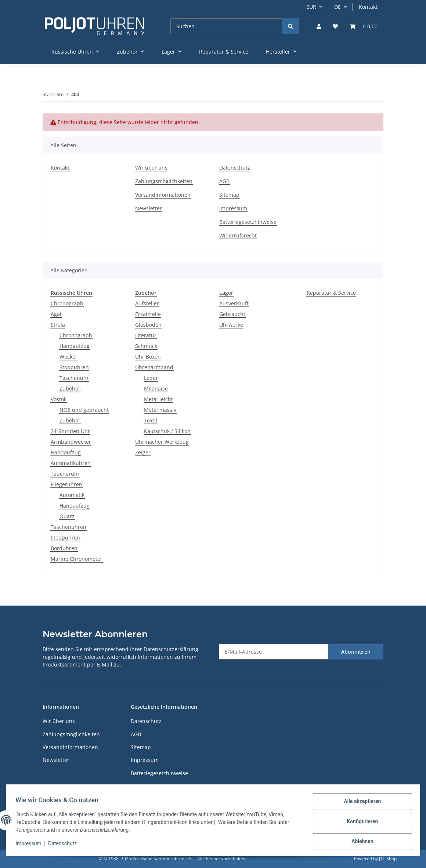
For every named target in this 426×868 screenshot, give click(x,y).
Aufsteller (147, 303)
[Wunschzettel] (335, 26)
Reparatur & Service (331, 293)
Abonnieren (356, 652)
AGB (224, 181)
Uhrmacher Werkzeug (162, 442)
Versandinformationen (163, 195)
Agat (56, 314)
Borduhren (64, 548)
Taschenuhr (74, 378)
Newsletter (149, 208)
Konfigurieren (360, 823)
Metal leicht (158, 399)
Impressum (31, 845)
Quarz (67, 516)
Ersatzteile (148, 314)
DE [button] (337, 7)
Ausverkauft (234, 303)
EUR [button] (311, 7)
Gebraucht (232, 314)
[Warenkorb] (364, 26)
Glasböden (148, 325)
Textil (151, 420)
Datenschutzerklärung (171, 649)
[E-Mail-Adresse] (274, 652)
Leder (151, 378)
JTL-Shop (388, 859)
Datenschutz (65, 845)
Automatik (72, 495)
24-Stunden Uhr (70, 431)
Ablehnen (360, 842)
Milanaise (156, 388)
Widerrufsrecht (238, 235)
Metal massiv (160, 410)
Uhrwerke (231, 325)
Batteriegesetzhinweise (248, 222)
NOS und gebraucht (84, 410)
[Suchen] (226, 26)
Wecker (68, 357)
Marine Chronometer (77, 559)
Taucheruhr (65, 474)
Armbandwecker (71, 442)
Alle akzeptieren (360, 804)
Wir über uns (151, 168)
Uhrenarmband (154, 367)
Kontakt (368, 7)
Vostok (59, 399)
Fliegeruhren (66, 484)
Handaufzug (75, 346)
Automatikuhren (71, 463)
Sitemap (229, 195)
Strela (58, 325)
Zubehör (70, 388)
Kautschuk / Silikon (167, 431)
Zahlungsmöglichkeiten (164, 181)
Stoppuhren (74, 367)
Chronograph (67, 303)
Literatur (146, 335)
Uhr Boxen (148, 357)
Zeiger (143, 452)
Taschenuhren (68, 527)
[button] (319, 26)
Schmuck (146, 346)
